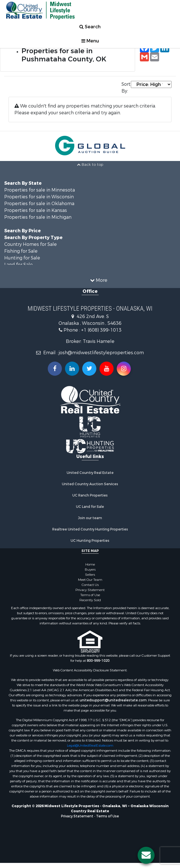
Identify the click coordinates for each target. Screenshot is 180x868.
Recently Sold (90, 600)
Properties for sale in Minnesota (40, 190)
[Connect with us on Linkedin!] (72, 369)
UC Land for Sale (90, 507)
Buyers (90, 570)
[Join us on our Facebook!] (55, 369)
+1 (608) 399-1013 (101, 330)
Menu (90, 41)
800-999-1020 (98, 661)
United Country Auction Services (90, 484)
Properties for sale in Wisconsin (39, 197)
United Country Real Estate (90, 473)
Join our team (90, 518)
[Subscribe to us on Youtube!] (107, 369)
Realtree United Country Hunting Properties (90, 529)
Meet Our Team (90, 580)
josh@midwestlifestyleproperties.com (101, 353)
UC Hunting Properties (90, 541)
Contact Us (90, 585)
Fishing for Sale (21, 251)
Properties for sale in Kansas (36, 210)
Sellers (90, 575)
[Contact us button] (146, 855)
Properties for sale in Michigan (38, 217)
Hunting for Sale (22, 258)
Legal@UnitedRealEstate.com (90, 745)
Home (90, 564)
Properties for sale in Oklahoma (39, 204)
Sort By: (126, 88)
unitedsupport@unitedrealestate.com (113, 700)
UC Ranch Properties (90, 495)
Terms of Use (90, 595)
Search (90, 27)
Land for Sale (19, 265)
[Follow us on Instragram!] (124, 369)
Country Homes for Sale (31, 244)
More (99, 280)
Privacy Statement (90, 590)
